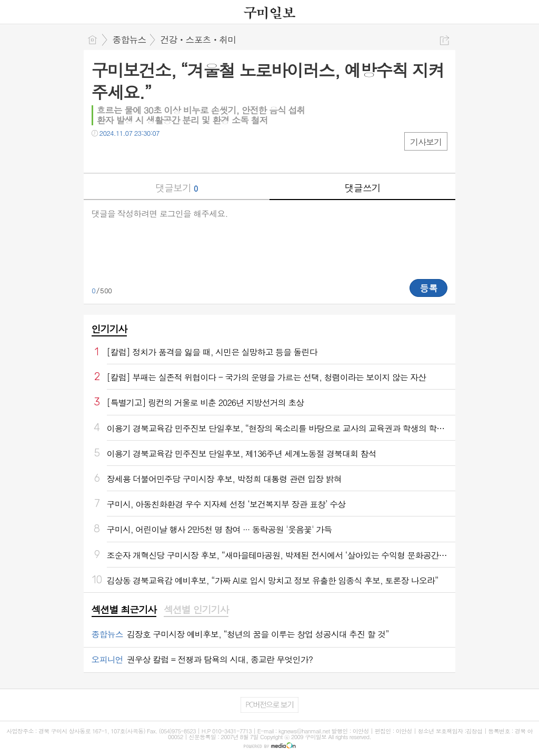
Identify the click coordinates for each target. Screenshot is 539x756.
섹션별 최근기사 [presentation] (124, 610)
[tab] (124, 610)
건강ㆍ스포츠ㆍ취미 (198, 39)
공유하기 (445, 40)
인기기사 (109, 329)
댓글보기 (176, 188)
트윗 (122, 155)
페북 (101, 155)
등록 (428, 288)
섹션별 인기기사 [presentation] (196, 610)
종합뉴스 (129, 39)
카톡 (143, 155)
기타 (164, 155)
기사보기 (426, 142)
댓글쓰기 (363, 188)
